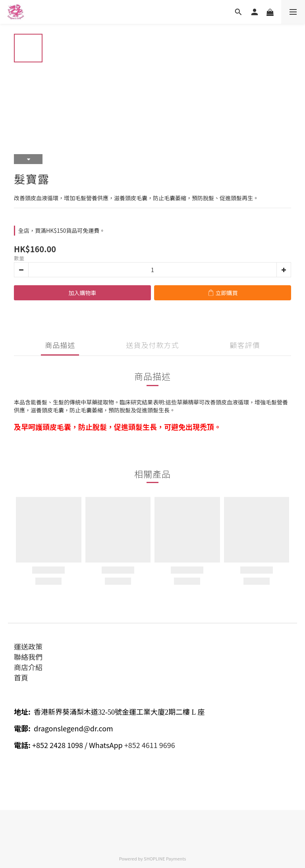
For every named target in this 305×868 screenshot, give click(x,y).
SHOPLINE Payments (165, 858)
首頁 (21, 677)
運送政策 (28, 646)
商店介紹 (28, 667)
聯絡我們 (28, 657)
